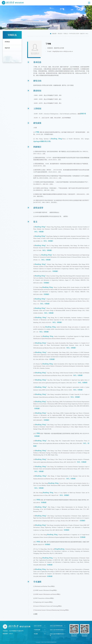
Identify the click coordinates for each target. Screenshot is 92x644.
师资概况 (7, 42)
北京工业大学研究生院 (56, 626)
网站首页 (60, 34)
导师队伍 (66, 34)
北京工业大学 (38, 626)
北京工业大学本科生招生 (57, 630)
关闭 (36, 614)
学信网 (36, 634)
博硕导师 (7, 48)
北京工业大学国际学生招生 (57, 635)
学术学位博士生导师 (74, 34)
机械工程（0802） (85, 34)
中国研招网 (37, 630)
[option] (46, 17)
